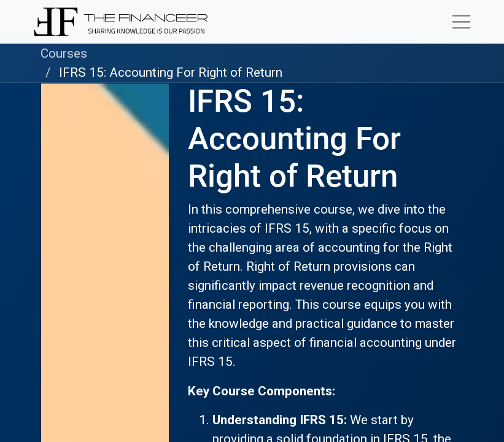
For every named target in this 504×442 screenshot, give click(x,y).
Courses (64, 53)
